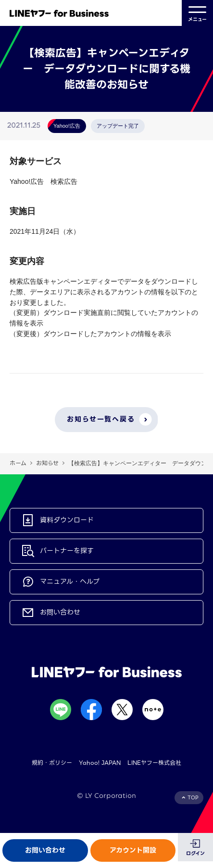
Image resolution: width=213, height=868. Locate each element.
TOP (193, 798)
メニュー (197, 13)
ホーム (18, 463)
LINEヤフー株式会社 (154, 763)
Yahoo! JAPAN (100, 763)
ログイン (195, 853)
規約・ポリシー (52, 763)
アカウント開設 (133, 850)
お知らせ (47, 463)
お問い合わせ (45, 850)
